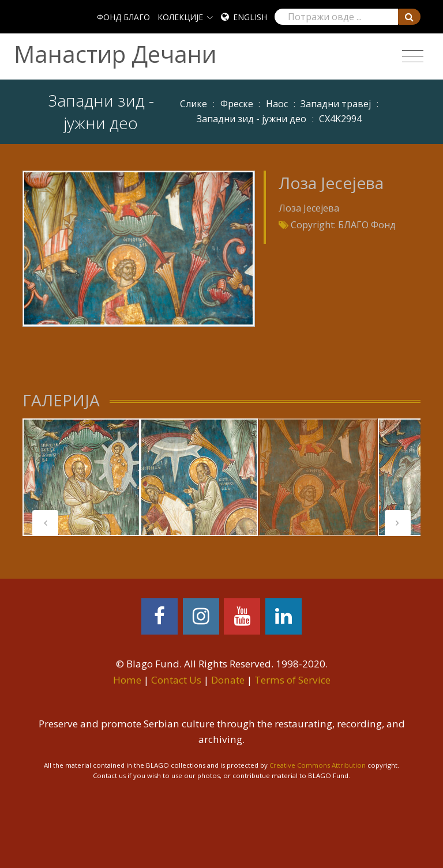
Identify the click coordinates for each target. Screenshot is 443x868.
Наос (277, 104)
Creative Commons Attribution (318, 765)
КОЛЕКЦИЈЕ (180, 17)
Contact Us (176, 680)
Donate (228, 680)
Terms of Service (292, 680)
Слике (194, 104)
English (250, 17)
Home (127, 680)
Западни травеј (336, 104)
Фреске (237, 104)
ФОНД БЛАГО (123, 17)
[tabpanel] (81, 477)
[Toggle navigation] (413, 56)
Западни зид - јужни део (251, 119)
